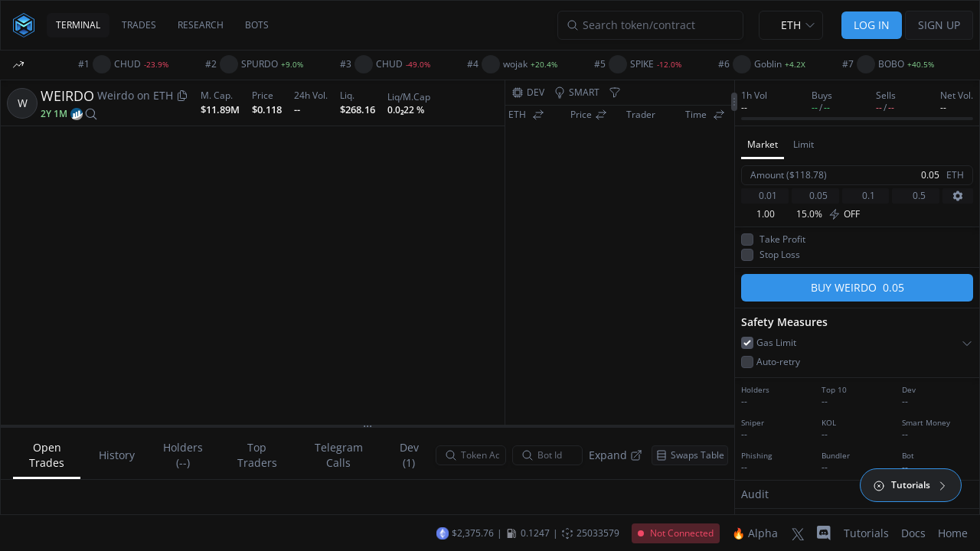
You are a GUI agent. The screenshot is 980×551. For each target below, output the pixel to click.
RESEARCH (201, 25)
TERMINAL (78, 25)
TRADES (139, 25)
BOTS (257, 25)
